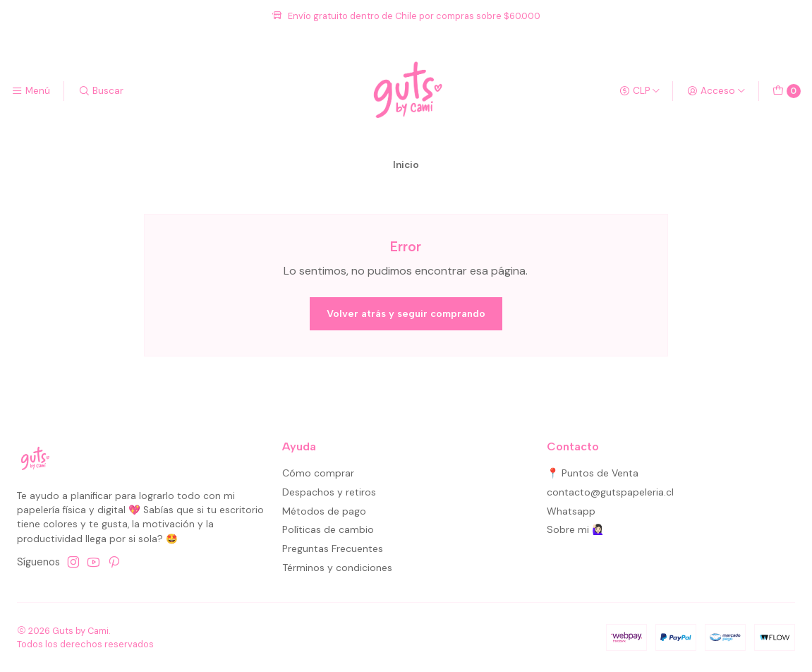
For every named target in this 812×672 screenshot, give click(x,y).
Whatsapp (571, 511)
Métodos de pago (324, 511)
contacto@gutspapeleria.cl (610, 492)
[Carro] (787, 91)
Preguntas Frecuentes (333, 548)
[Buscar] (100, 91)
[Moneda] (640, 91)
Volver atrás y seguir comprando (406, 313)
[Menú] (31, 91)
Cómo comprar (318, 473)
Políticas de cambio (328, 529)
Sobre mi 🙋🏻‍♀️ (575, 529)
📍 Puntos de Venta (593, 473)
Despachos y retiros (329, 492)
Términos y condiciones (337, 568)
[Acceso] (716, 91)
